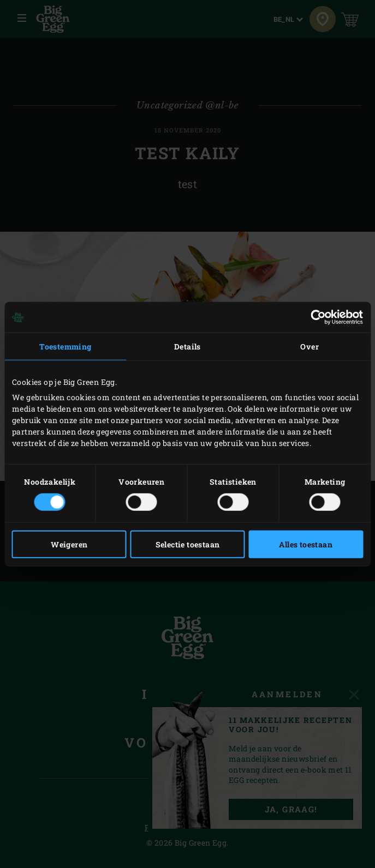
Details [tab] (188, 346)
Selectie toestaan (188, 544)
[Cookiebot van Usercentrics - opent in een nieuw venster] (315, 317)
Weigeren (69, 544)
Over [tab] (309, 346)
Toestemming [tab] (65, 346)
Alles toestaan (306, 544)
